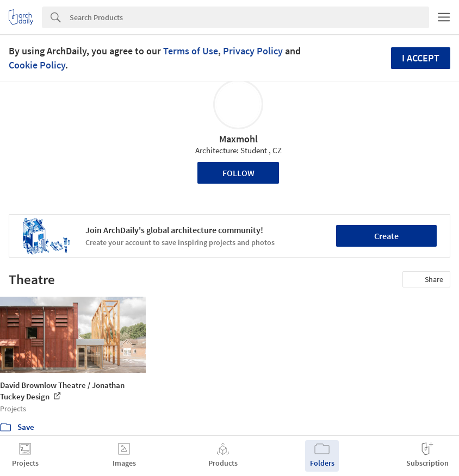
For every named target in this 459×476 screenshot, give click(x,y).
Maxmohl (238, 139)
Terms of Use (191, 51)
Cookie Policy (37, 65)
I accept (421, 58)
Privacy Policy (253, 51)
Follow (238, 173)
